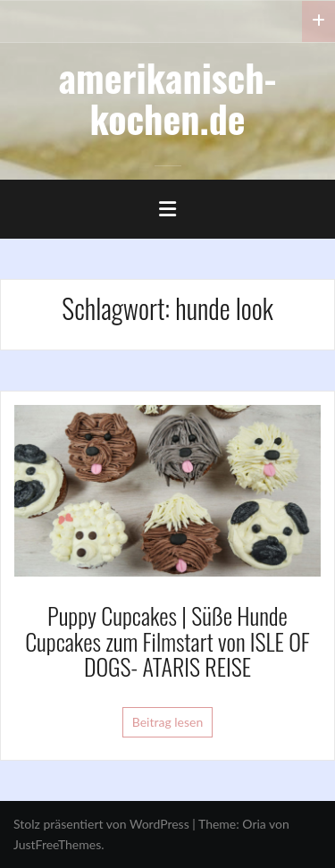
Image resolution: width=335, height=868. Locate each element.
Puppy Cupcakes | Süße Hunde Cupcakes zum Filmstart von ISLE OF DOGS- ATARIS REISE (167, 641)
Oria (254, 824)
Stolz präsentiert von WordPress (101, 824)
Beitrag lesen (168, 722)
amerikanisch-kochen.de (168, 97)
